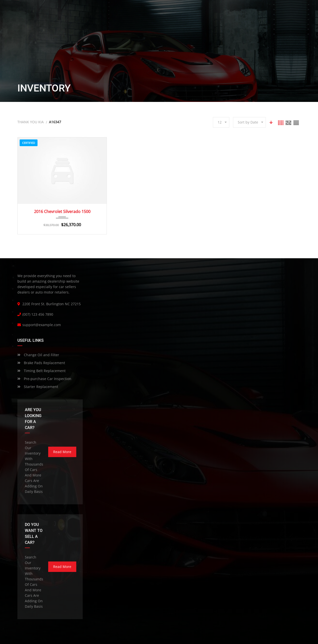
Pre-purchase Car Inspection (44, 379)
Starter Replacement (38, 387)
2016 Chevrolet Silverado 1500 (62, 212)
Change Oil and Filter (38, 355)
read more (62, 452)
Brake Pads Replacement (41, 363)
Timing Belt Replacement (41, 371)
